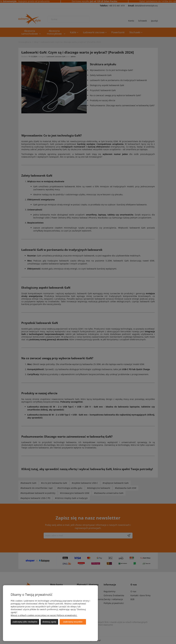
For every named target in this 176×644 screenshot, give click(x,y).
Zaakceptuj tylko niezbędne (25, 622)
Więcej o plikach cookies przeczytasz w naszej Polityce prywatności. (44, 615)
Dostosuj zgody (49, 622)
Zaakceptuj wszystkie (73, 622)
